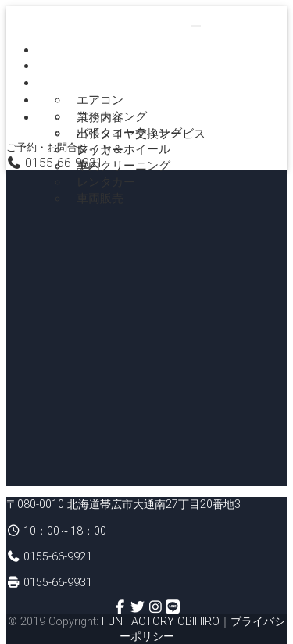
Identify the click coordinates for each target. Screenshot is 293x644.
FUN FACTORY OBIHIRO (161, 621)
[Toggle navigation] (196, 26)
